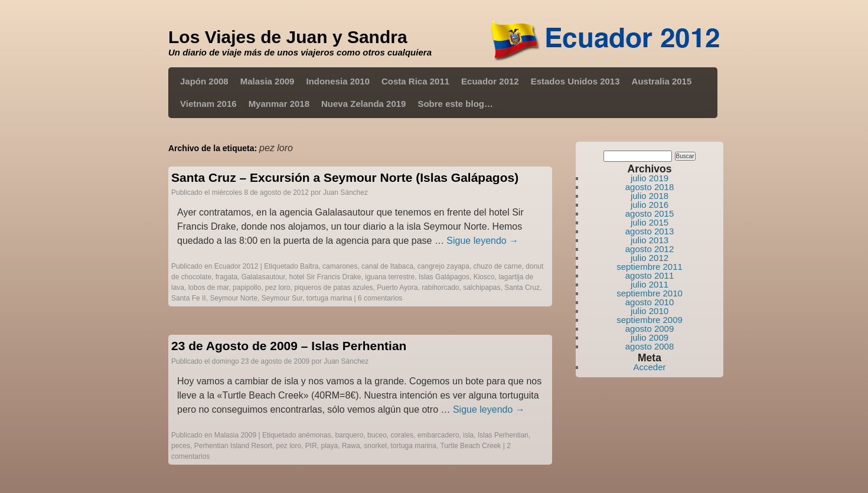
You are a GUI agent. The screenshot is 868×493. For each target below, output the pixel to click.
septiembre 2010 (650, 293)
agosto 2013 (650, 231)
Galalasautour (263, 277)
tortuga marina (329, 298)
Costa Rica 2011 (415, 81)
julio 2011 (650, 284)
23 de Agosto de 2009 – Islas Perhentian (289, 346)
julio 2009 (650, 337)
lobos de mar (209, 288)
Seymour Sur (282, 298)
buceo (377, 435)
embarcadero (438, 435)
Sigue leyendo (482, 241)
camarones (340, 266)
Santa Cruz (522, 288)
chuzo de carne (498, 266)
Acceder (649, 367)
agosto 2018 (650, 187)
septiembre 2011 (650, 267)
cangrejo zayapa (443, 266)
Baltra (309, 266)
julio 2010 (650, 311)
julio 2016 (650, 205)
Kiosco (484, 277)
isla (468, 435)
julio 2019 (650, 178)
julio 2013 (650, 240)
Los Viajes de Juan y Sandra (288, 37)
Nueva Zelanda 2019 (363, 104)
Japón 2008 (204, 81)
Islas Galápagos (444, 277)
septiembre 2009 (650, 320)
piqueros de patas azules (333, 288)
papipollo (247, 288)
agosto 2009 (650, 329)
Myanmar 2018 (279, 104)
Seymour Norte (234, 298)
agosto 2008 (650, 346)
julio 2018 (650, 196)
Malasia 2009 (267, 81)
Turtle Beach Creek (470, 446)
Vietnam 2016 (208, 104)
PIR (311, 446)
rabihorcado (440, 288)
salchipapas (482, 288)
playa (330, 446)
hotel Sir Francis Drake (325, 277)
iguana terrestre (390, 277)
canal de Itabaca (387, 266)
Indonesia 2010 (338, 81)
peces (181, 446)
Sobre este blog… (455, 104)
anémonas (315, 435)
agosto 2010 (650, 302)
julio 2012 (650, 258)
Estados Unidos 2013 (575, 81)
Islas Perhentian (503, 435)
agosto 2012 (650, 249)
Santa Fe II (189, 298)
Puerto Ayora (397, 288)
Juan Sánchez (345, 192)
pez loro (278, 288)
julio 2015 (650, 222)
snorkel (375, 446)
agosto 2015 (650, 213)
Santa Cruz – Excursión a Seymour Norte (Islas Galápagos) (345, 177)
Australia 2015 (662, 81)
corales (402, 435)
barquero (349, 435)
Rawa (351, 446)
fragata (226, 277)
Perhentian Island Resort (233, 446)
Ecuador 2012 (490, 81)
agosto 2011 (650, 275)
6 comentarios (380, 298)
